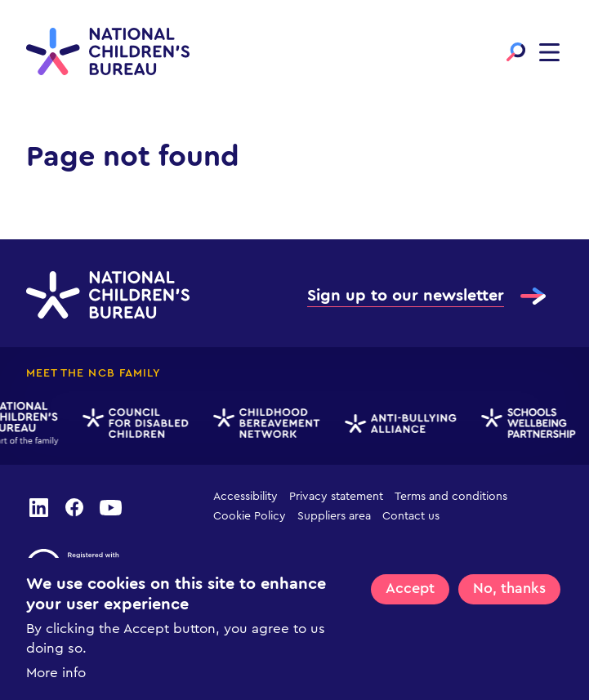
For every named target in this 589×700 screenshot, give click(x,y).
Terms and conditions (451, 497)
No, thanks (509, 591)
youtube (111, 506)
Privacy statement (336, 497)
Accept (410, 591)
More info (56, 675)
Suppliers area (334, 516)
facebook (74, 506)
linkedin (38, 506)
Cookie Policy (250, 516)
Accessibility (245, 497)
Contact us (411, 516)
